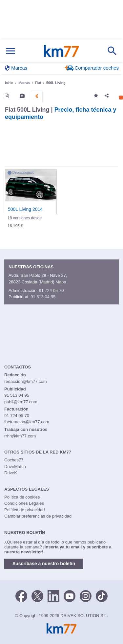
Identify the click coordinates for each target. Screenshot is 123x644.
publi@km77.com (21, 402)
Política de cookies (22, 497)
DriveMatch (15, 466)
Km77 (61, 51)
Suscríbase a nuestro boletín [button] (44, 564)
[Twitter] (37, 595)
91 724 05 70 (51, 290)
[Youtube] (70, 595)
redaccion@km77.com (26, 381)
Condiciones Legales (24, 503)
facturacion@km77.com (27, 422)
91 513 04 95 (43, 297)
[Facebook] (21, 595)
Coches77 (14, 460)
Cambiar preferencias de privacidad (38, 516)
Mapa (61, 282)
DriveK (11, 473)
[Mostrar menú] (10, 51)
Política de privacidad (25, 510)
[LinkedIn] (53, 595)
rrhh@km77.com (20, 436)
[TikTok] (102, 595)
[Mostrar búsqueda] (112, 51)
